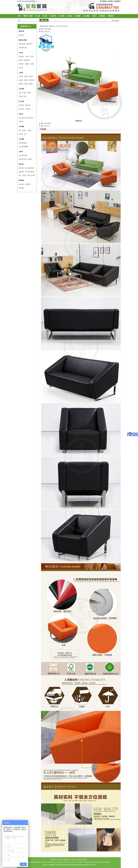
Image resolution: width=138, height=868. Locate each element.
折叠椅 (21, 84)
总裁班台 (21, 57)
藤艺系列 (21, 188)
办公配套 (77, 16)
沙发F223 (47, 32)
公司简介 (110, 1)
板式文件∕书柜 (23, 159)
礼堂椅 (26, 84)
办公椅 (45, 16)
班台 (20, 175)
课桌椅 (31, 84)
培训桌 (21, 68)
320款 (24, 93)
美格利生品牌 (23, 48)
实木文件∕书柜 (23, 155)
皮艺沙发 (21, 105)
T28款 (21, 96)
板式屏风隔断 (23, 143)
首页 (19, 16)
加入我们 (72, 860)
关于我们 (60, 860)
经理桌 (21, 60)
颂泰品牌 (29, 44)
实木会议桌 (22, 118)
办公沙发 (61, 16)
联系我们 (118, 1)
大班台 (27, 57)
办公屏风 (53, 16)
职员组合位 (27, 60)
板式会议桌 (30, 118)
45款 (20, 93)
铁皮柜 (30, 159)
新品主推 (21, 35)
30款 (25, 96)
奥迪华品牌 (22, 44)
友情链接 (78, 860)
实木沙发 (28, 109)
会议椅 (21, 80)
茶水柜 (21, 134)
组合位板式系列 (30, 168)
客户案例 (103, 1)
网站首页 (52, 26)
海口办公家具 (97, 862)
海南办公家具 (106, 862)
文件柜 (94, 16)
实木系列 (21, 184)
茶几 (25, 134)
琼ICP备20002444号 (90, 865)
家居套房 (111, 16)
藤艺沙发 (28, 105)
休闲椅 (26, 80)
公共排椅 (31, 80)
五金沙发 (21, 109)
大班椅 (21, 76)
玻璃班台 (21, 64)
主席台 (29, 130)
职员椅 (31, 76)
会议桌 (69, 16)
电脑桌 (27, 64)
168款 (29, 93)
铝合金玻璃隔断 (23, 147)
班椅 (29, 175)
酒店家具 (102, 16)
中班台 (32, 57)
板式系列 (28, 184)
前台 (20, 130)
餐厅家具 (21, 168)
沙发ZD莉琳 (47, 29)
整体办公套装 (28, 16)
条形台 (24, 130)
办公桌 (38, 16)
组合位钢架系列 (30, 172)
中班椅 (26, 76)
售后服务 (66, 860)
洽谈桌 (32, 64)
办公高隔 (86, 16)
